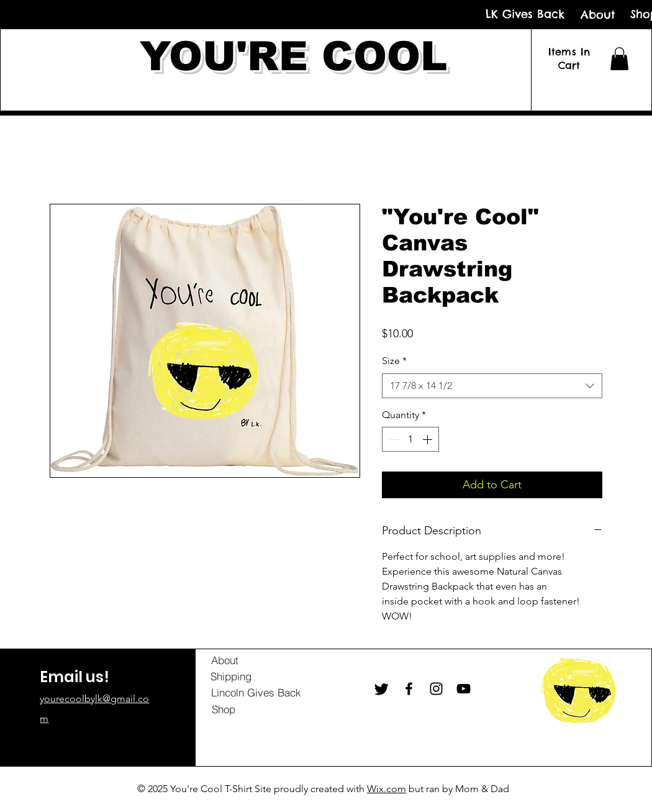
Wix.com (387, 789)
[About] (598, 14)
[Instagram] (436, 689)
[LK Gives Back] (525, 14)
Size (394, 361)
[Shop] (223, 709)
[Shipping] (231, 677)
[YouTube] (464, 689)
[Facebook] (409, 689)
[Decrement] (392, 439)
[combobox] (492, 386)
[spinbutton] (410, 439)
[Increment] (428, 439)
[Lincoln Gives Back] (256, 693)
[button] (619, 59)
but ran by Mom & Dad (458, 789)
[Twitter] (382, 689)
